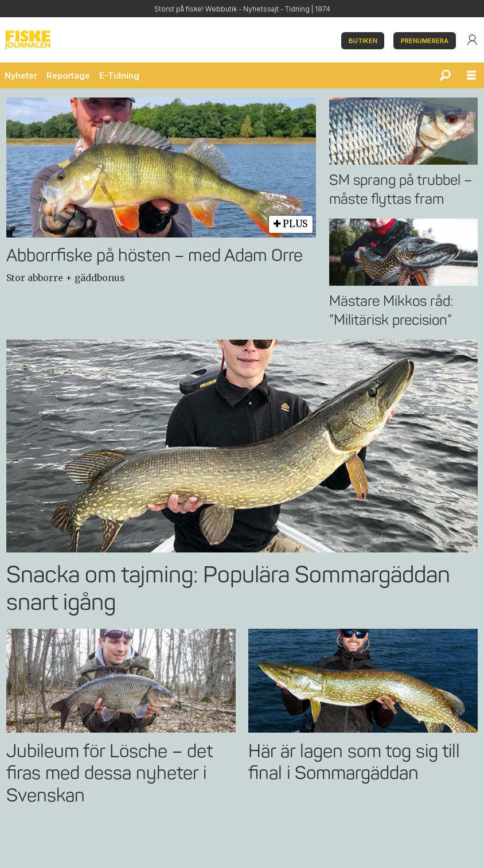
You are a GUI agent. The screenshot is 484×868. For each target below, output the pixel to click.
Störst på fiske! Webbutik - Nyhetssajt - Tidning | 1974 (242, 9)
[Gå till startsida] (168, 40)
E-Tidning (119, 75)
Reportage (68, 75)
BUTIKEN (363, 41)
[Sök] (445, 76)
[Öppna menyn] (471, 76)
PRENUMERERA (425, 41)
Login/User (472, 40)
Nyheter (21, 75)
